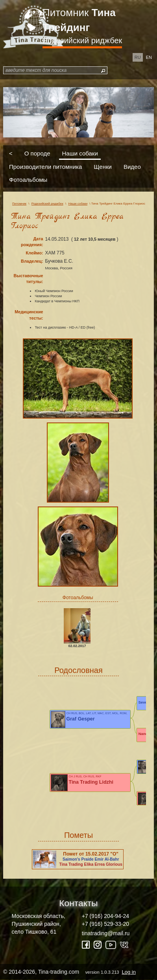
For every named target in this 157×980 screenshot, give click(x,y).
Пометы (78, 835)
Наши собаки (80, 153)
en (149, 57)
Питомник (79, 20)
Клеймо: (35, 253)
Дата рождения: (32, 242)
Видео (132, 166)
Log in (128, 972)
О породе (37, 153)
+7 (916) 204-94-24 (105, 916)
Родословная (78, 670)
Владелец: (32, 261)
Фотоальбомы (28, 180)
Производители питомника (45, 166)
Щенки (103, 166)
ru (138, 57)
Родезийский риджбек (82, 40)
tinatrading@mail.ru (106, 933)
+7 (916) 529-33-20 (105, 924)
